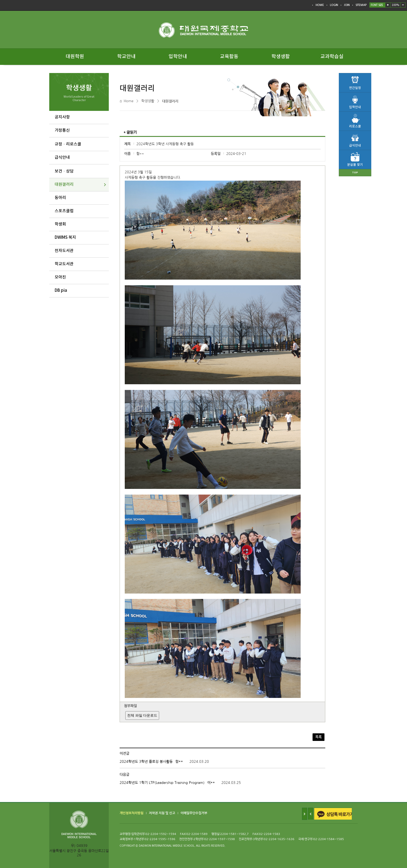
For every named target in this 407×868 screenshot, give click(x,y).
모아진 (60, 277)
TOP (355, 173)
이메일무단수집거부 (194, 813)
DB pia (61, 291)
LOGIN (334, 5)
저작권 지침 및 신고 (162, 813)
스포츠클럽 (64, 211)
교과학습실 (332, 57)
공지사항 (62, 117)
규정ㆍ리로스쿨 (68, 144)
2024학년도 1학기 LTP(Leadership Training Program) (162, 783)
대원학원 (75, 57)
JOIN (347, 5)
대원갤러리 (64, 185)
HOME (320, 5)
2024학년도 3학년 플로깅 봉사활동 (146, 762)
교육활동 (229, 57)
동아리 (60, 198)
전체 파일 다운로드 (142, 715)
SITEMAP (361, 5)
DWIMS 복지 (65, 238)
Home (129, 101)
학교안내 (126, 57)
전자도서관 (64, 251)
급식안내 (62, 158)
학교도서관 (64, 264)
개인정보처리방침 (132, 813)
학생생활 (281, 57)
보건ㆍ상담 (64, 171)
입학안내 (178, 57)
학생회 (60, 224)
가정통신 (62, 130)
